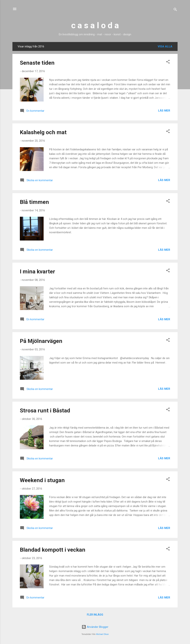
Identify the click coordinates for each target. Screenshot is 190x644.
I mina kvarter (37, 271)
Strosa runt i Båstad (45, 410)
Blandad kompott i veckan (53, 550)
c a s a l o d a (95, 25)
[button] (168, 62)
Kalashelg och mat (43, 132)
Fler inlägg (95, 615)
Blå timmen (34, 202)
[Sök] (175, 10)
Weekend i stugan (42, 480)
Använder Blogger (95, 627)
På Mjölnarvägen (41, 341)
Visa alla (165, 46)
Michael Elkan (102, 634)
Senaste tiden (37, 63)
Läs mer (164, 111)
